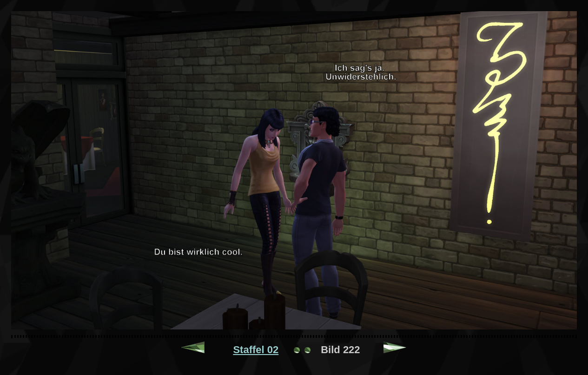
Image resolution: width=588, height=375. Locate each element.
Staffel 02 (256, 350)
